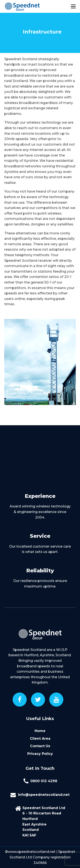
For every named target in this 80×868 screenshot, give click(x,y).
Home (40, 731)
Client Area (40, 739)
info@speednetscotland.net (44, 795)
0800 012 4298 (44, 781)
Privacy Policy (40, 754)
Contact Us (40, 746)
